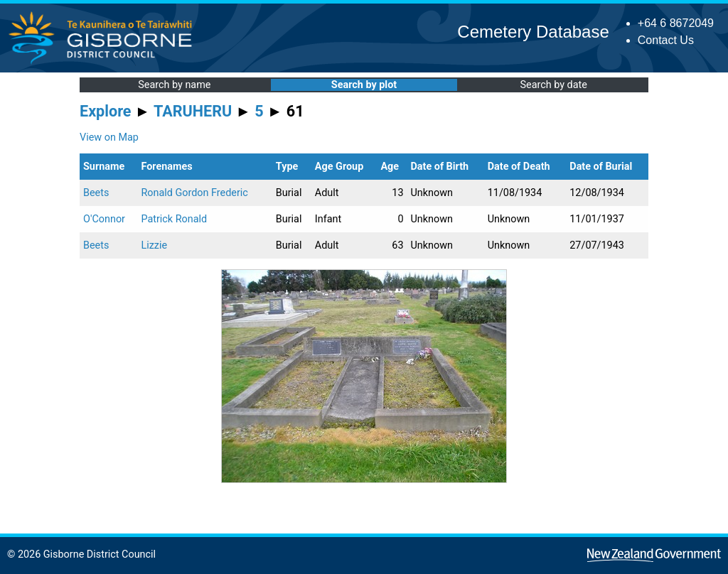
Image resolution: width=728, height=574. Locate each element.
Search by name (174, 85)
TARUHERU (193, 111)
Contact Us (666, 40)
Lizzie (154, 245)
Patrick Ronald (174, 219)
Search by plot (364, 85)
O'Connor (104, 219)
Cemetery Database (533, 32)
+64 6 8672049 (676, 23)
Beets (96, 193)
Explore (106, 111)
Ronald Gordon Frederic (194, 193)
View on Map (109, 137)
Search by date (553, 85)
